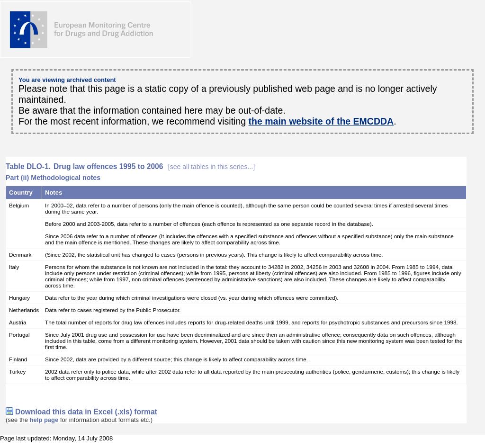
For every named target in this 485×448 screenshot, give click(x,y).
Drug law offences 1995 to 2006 (154, 166)
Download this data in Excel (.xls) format (86, 412)
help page (44, 420)
